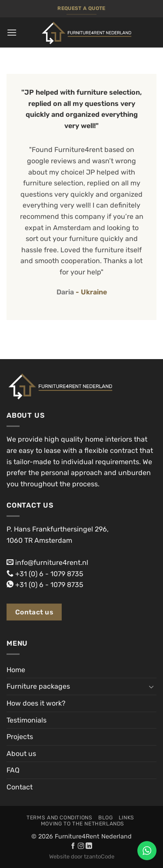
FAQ (13, 770)
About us (21, 754)
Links (126, 818)
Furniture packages (38, 686)
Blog (105, 818)
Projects (20, 737)
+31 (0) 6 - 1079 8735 (49, 574)
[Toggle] (151, 686)
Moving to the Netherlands (83, 824)
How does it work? (36, 703)
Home (16, 670)
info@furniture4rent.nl (52, 563)
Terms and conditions (59, 818)
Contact (20, 787)
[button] (12, 32)
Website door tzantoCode (82, 856)
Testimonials (27, 720)
